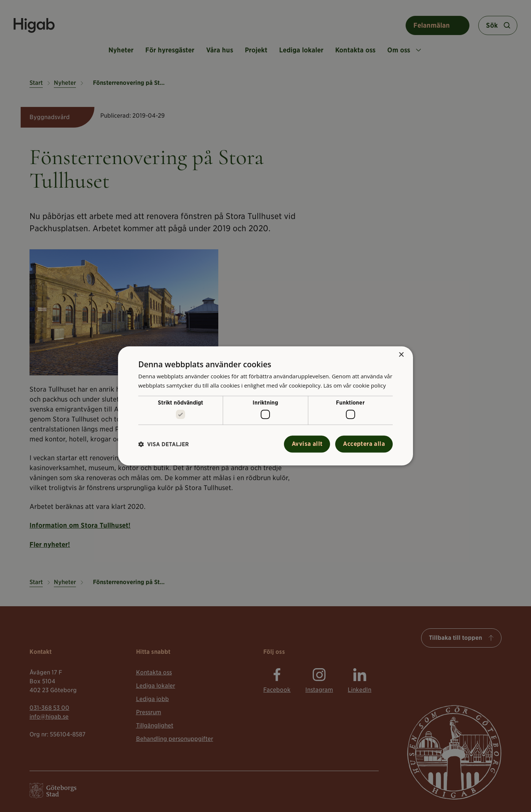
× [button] (401, 355)
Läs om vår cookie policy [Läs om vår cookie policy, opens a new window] (355, 385)
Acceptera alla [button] (364, 444)
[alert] (265, 406)
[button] (164, 444)
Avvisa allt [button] (307, 444)
